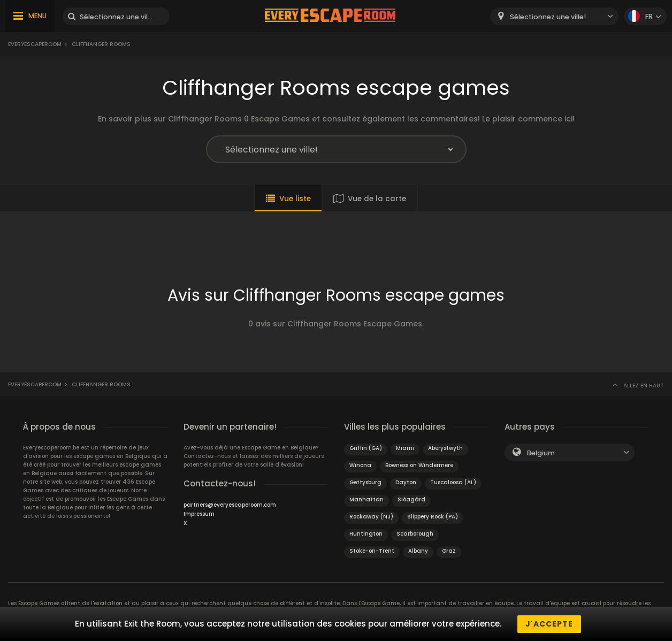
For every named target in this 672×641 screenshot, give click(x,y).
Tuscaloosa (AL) (453, 482)
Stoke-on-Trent (372, 551)
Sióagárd (411, 499)
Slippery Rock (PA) (433, 517)
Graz (449, 551)
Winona (360, 465)
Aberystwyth (445, 448)
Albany (418, 551)
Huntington (366, 534)
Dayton (406, 482)
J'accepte (549, 624)
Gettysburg (365, 482)
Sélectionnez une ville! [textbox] (548, 17)
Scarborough (415, 534)
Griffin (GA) (366, 448)
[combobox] (554, 16)
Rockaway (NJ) (371, 517)
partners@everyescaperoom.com (230, 505)
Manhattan (366, 499)
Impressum (199, 514)
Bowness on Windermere (419, 465)
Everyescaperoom (35, 44)
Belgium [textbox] (541, 453)
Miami (405, 448)
